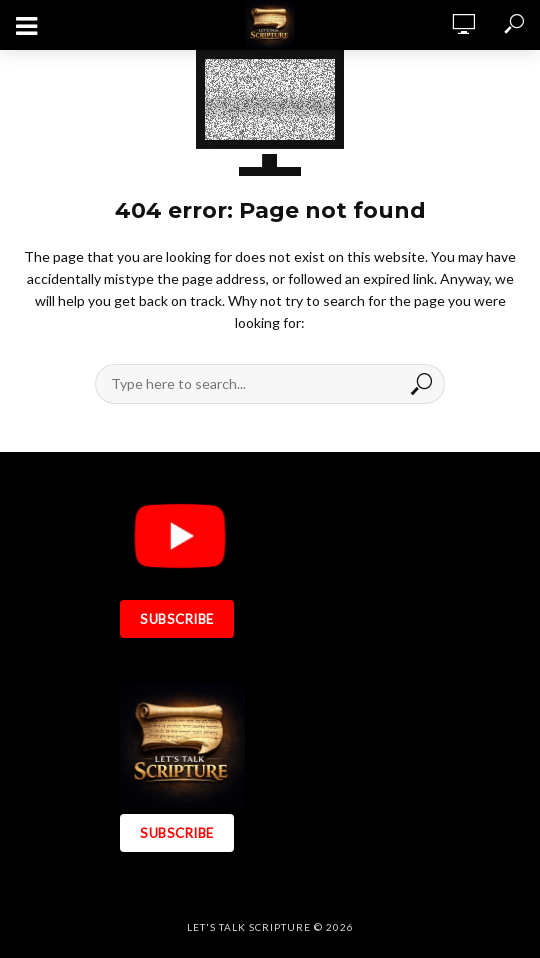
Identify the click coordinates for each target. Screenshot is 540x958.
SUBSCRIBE (177, 619)
